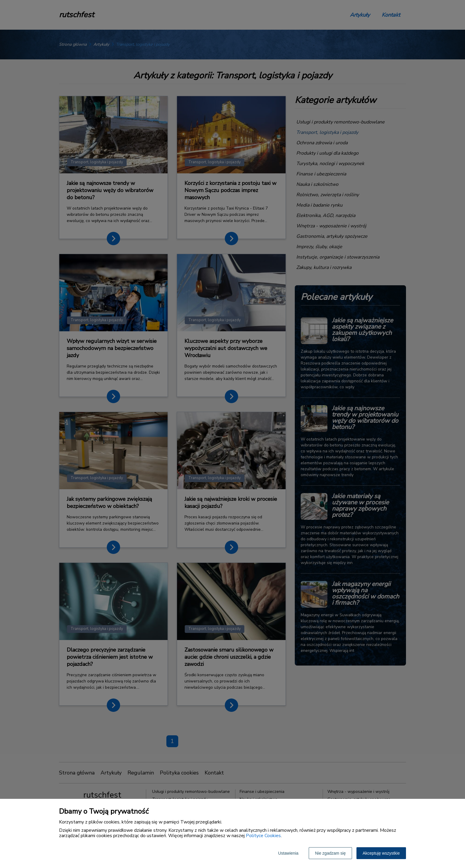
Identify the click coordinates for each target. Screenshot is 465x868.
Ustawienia (288, 853)
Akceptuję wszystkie (381, 853)
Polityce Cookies (263, 836)
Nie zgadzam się (330, 853)
